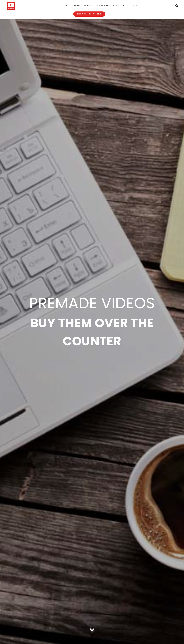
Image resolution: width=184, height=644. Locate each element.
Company (76, 6)
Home (65, 6)
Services (89, 6)
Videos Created (121, 6)
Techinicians (103, 6)
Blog (135, 6)
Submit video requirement (89, 14)
